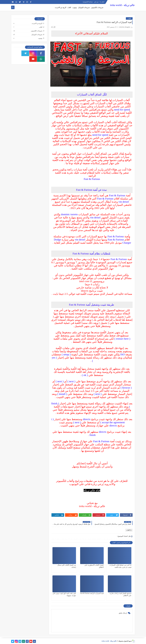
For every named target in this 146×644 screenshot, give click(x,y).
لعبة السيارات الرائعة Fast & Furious (92, 593)
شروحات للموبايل (84, 7)
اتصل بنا (102, 2)
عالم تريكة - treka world (122, 5)
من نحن (96, 2)
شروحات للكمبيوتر (97, 7)
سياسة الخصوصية (88, 2)
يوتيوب (75, 7)
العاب (69, 7)
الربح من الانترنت (61, 7)
